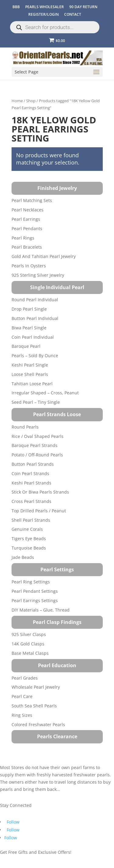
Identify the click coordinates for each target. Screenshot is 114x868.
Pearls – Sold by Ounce (35, 356)
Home (17, 101)
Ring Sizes (22, 715)
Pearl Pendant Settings (35, 591)
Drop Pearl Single (29, 309)
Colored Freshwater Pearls (38, 724)
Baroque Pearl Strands (35, 445)
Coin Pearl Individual (33, 337)
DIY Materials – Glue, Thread (41, 610)
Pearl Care (22, 696)
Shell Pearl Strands (31, 520)
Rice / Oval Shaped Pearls (38, 436)
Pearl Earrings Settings (35, 600)
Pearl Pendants (27, 228)
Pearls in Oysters (29, 266)
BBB (16, 7)
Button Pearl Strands (33, 464)
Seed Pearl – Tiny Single (36, 402)
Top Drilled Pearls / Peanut (39, 511)
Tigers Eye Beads (29, 538)
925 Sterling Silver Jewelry (38, 275)
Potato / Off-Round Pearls (37, 455)
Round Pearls (25, 427)
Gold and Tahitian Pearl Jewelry (44, 256)
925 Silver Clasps (29, 634)
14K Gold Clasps (28, 644)
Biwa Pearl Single (29, 328)
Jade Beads (23, 557)
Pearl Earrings (26, 219)
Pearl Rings (23, 238)
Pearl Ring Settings (31, 582)
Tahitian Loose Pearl (32, 384)
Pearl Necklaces (28, 210)
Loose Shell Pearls (30, 374)
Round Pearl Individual (35, 300)
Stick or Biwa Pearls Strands (40, 492)
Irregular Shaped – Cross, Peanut (45, 393)
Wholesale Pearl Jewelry (36, 687)
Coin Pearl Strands (30, 473)
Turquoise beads (29, 548)
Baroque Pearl (26, 346)
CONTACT (73, 14)
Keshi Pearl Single (30, 365)
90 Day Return (83, 7)
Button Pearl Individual (35, 318)
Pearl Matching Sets (32, 200)
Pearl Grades (25, 678)
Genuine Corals (27, 529)
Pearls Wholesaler (45, 7)
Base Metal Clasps (30, 653)
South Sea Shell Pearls (34, 706)
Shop (31, 101)
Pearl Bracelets (27, 247)
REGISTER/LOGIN (43, 14)
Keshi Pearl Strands (31, 483)
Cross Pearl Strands (31, 501)
